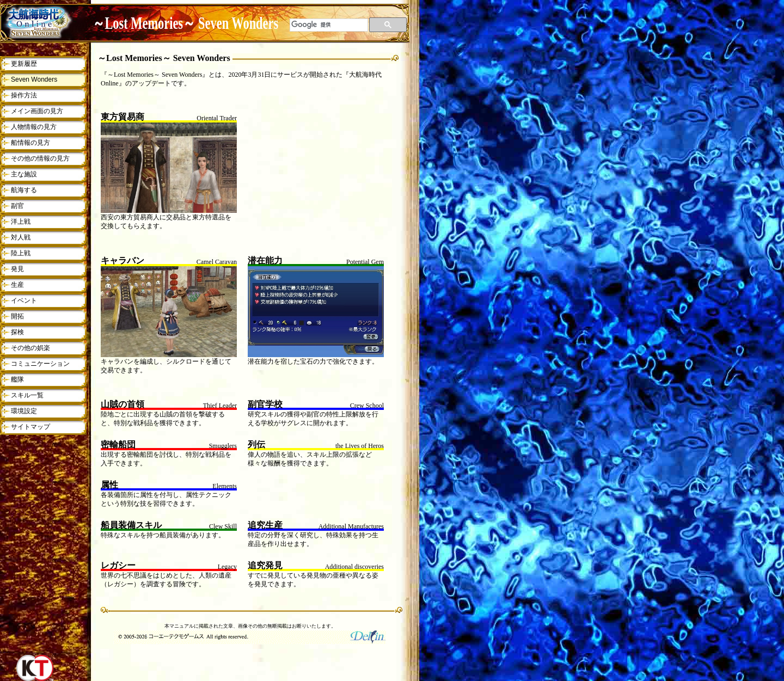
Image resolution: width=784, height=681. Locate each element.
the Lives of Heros (360, 446)
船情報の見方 (30, 143)
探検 (17, 332)
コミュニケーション (40, 364)
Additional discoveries (354, 567)
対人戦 (21, 237)
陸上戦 (21, 253)
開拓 (17, 316)
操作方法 (24, 95)
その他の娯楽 (30, 348)
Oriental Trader (217, 118)
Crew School (367, 406)
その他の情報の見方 (40, 158)
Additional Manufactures (351, 526)
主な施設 (24, 174)
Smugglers (223, 446)
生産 (17, 285)
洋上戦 (21, 222)
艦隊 (17, 379)
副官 (17, 206)
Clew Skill (223, 526)
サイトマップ (30, 427)
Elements (225, 486)
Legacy (227, 567)
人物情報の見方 (34, 127)
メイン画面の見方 (37, 111)
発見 (17, 269)
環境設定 (24, 411)
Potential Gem (365, 262)
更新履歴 (24, 64)
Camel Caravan (217, 262)
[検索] (329, 25)
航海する (24, 190)
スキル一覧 (27, 395)
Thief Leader (220, 406)
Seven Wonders (34, 79)
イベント (24, 300)
